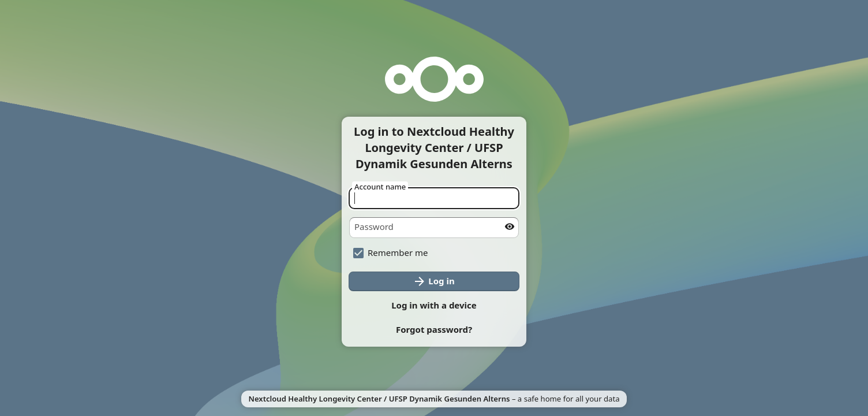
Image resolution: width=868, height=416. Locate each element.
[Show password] (510, 226)
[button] (434, 330)
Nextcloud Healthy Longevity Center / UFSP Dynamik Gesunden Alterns (379, 399)
